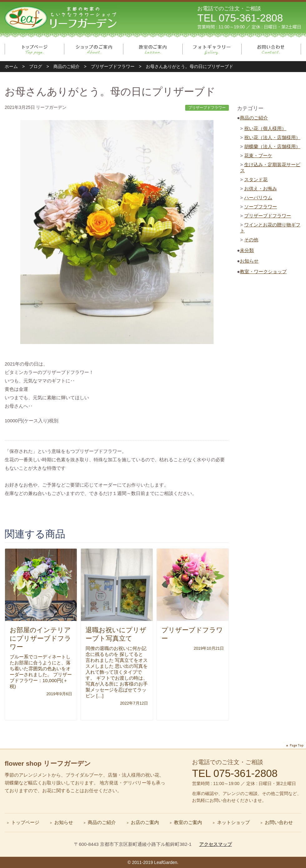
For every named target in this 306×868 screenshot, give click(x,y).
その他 (251, 240)
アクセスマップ (216, 844)
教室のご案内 (153, 49)
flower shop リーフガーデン (48, 763)
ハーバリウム (258, 198)
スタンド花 (256, 179)
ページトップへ (295, 745)
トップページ (35, 49)
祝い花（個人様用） (265, 128)
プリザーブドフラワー (268, 216)
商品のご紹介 (254, 118)
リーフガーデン (62, 17)
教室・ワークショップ (263, 272)
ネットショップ (233, 822)
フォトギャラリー (212, 49)
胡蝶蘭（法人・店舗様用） (272, 146)
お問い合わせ (271, 49)
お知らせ (249, 261)
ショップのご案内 (94, 49)
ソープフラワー (261, 207)
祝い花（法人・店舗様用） (272, 137)
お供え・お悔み (261, 189)
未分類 (247, 250)
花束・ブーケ (258, 155)
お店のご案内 (145, 822)
